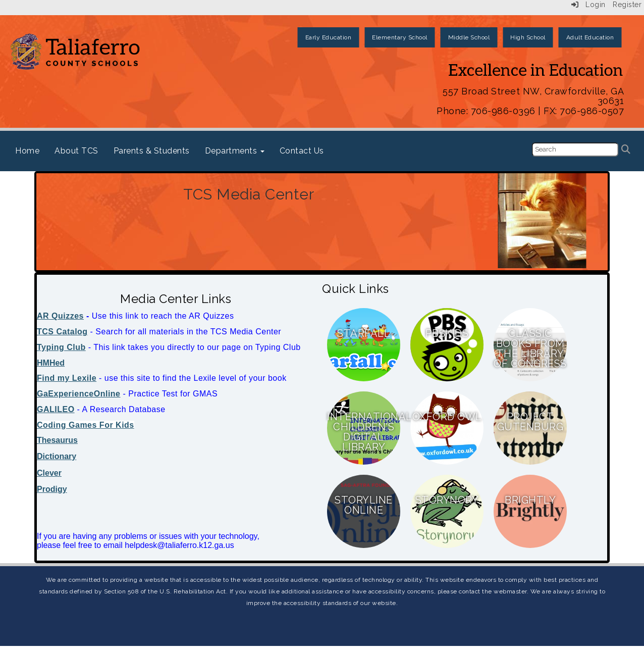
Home (27, 151)
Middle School (469, 37)
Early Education (329, 37)
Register (627, 5)
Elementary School (400, 37)
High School (528, 37)
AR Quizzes (60, 316)
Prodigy (52, 489)
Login (588, 5)
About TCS (76, 151)
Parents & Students (152, 151)
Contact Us (302, 151)
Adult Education (590, 37)
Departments (235, 151)
